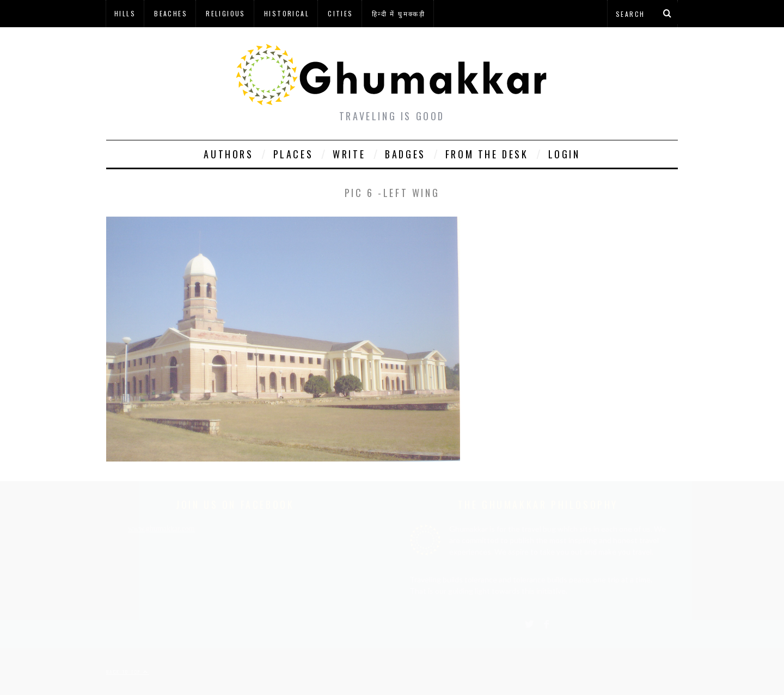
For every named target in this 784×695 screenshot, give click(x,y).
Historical (287, 13)
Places (293, 154)
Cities (340, 13)
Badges (405, 154)
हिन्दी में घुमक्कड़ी (399, 13)
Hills (125, 13)
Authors (228, 154)
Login (564, 154)
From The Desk (487, 154)
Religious (226, 13)
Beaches (171, 13)
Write (349, 154)
